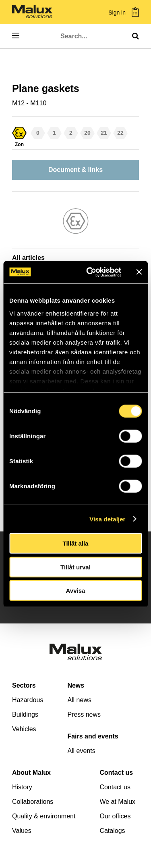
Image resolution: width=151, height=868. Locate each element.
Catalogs (112, 831)
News (76, 685)
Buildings (25, 714)
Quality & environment (44, 816)
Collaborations (33, 802)
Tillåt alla (76, 543)
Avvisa (76, 591)
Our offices (115, 816)
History (22, 787)
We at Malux (117, 802)
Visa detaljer (107, 519)
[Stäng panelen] (139, 272)
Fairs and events (93, 736)
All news (79, 700)
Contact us (116, 773)
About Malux (31, 773)
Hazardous (28, 700)
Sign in (117, 13)
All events (81, 751)
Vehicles (24, 729)
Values (22, 831)
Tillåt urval (75, 567)
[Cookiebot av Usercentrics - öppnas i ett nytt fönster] (90, 272)
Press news (84, 714)
